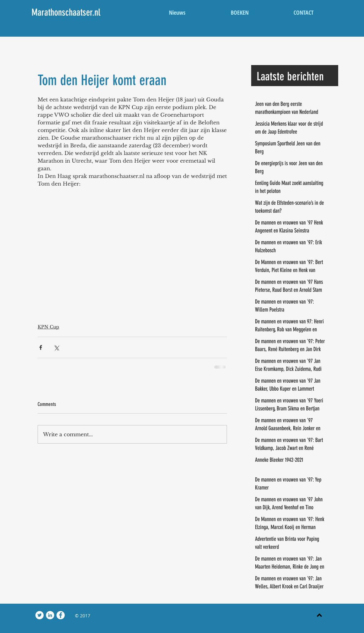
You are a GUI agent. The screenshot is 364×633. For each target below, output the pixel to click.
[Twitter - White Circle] (40, 615)
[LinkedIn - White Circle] (50, 615)
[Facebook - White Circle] (61, 615)
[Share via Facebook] (41, 347)
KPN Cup (48, 327)
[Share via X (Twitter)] (56, 347)
